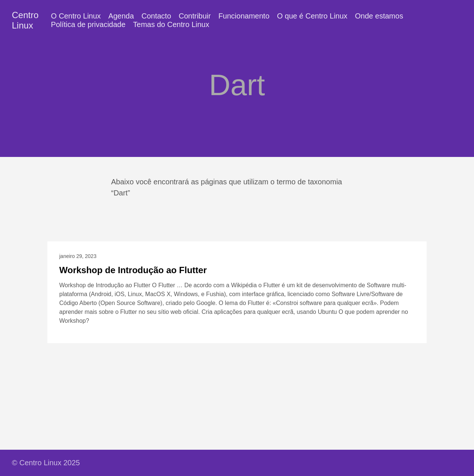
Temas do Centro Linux (171, 24)
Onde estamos (379, 16)
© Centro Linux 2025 (46, 463)
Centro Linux (25, 20)
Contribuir (195, 16)
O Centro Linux (76, 16)
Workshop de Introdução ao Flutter (133, 270)
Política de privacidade (88, 24)
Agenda (121, 16)
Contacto (156, 16)
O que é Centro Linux (312, 16)
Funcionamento (244, 16)
